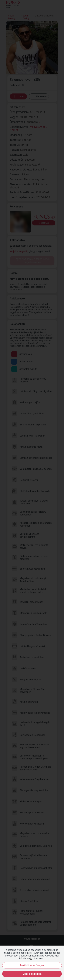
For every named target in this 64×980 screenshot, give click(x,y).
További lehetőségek (32, 965)
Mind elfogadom (32, 974)
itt (31, 959)
